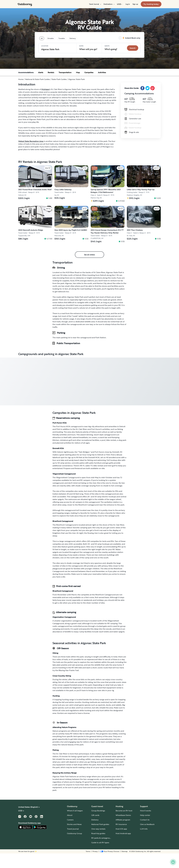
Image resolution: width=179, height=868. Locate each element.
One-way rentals (98, 843)
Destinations (109, 4)
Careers (70, 834)
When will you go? (88, 48)
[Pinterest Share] (153, 88)
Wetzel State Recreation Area (31, 141)
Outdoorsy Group (74, 848)
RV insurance (121, 839)
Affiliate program (123, 834)
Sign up (135, 4)
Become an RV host (124, 825)
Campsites (89, 72)
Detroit (103, 290)
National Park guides (100, 839)
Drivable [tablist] (51, 38)
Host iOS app (121, 843)
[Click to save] (48, 168)
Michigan (45, 89)
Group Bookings (98, 825)
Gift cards (95, 830)
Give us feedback (147, 839)
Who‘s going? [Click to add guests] (111, 48)
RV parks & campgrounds (102, 853)
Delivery (95, 834)
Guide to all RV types (100, 857)
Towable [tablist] (62, 38)
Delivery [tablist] (73, 38)
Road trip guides (98, 848)
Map (78, 72)
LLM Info (144, 843)
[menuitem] (95, 4)
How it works (146, 825)
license (87, 728)
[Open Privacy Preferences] (110, 866)
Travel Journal (95, 4)
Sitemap (124, 866)
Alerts (41, 72)
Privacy (95, 866)
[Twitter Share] (147, 88)
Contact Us (145, 834)
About (70, 830)
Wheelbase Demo (123, 830)
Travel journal (73, 843)
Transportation (65, 72)
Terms (88, 866)
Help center (145, 830)
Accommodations (26, 72)
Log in (128, 4)
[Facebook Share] (142, 88)
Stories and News (74, 839)
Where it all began (75, 825)
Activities (102, 72)
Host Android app (123, 848)
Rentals (51, 72)
